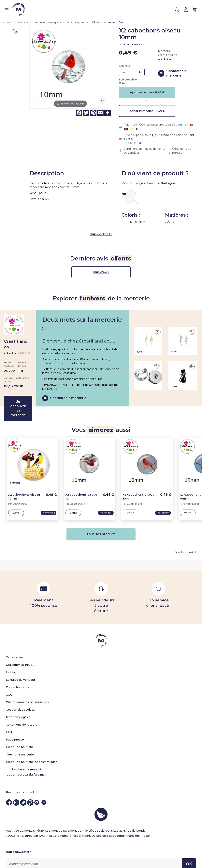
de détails (104, 227)
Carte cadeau (15, 650)
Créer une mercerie (20, 747)
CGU (9, 687)
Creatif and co (168, 55)
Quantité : (125, 66)
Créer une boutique (20, 740)
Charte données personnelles (27, 695)
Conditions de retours (182, 151)
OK (189, 857)
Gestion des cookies (20, 702)
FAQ (9, 725)
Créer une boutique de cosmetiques (32, 755)
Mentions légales (18, 710)
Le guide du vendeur (21, 672)
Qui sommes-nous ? (20, 657)
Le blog (11, 665)
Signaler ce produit (185, 545)
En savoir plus (133, 143)
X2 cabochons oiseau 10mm (24, 489)
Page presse (15, 732)
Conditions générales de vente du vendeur (144, 151)
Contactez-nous (17, 680)
